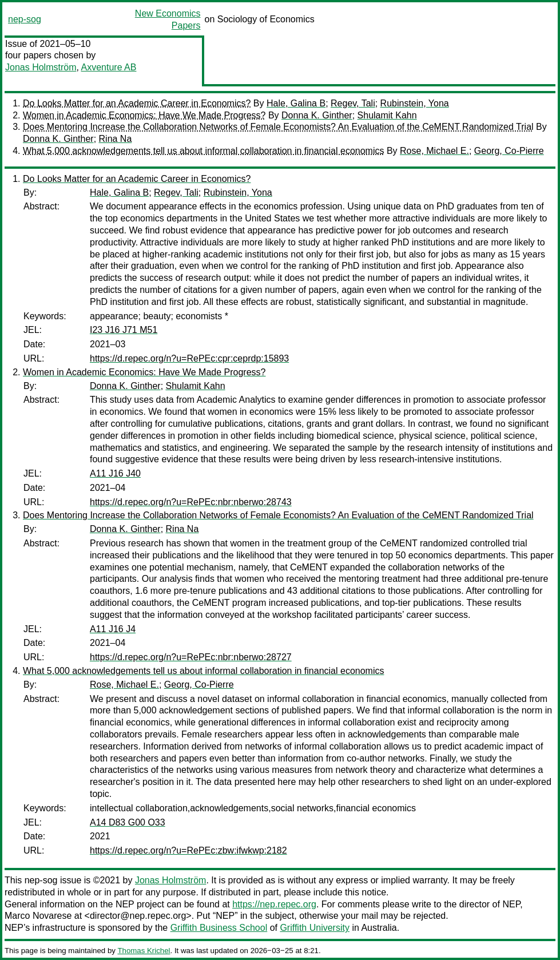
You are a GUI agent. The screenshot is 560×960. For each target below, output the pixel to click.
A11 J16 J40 (115, 473)
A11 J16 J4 (113, 629)
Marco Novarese (38, 916)
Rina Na (116, 139)
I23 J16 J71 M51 (124, 330)
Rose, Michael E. (434, 151)
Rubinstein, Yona (415, 103)
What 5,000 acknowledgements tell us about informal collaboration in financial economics (203, 151)
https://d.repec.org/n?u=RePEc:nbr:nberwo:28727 (191, 657)
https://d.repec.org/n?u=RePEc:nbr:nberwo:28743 (191, 502)
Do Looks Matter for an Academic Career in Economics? (137, 103)
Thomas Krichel (144, 951)
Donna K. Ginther (317, 115)
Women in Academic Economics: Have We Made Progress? (144, 115)
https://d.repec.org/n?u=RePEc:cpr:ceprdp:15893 (189, 358)
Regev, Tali (353, 103)
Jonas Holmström (41, 67)
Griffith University (315, 928)
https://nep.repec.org (274, 904)
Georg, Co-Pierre (509, 151)
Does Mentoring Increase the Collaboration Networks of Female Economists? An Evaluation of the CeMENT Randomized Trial (278, 127)
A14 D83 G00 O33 (128, 822)
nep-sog (25, 19)
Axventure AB (109, 67)
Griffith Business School (219, 928)
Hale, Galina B (296, 103)
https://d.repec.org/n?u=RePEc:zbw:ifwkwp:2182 (188, 850)
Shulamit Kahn (387, 115)
